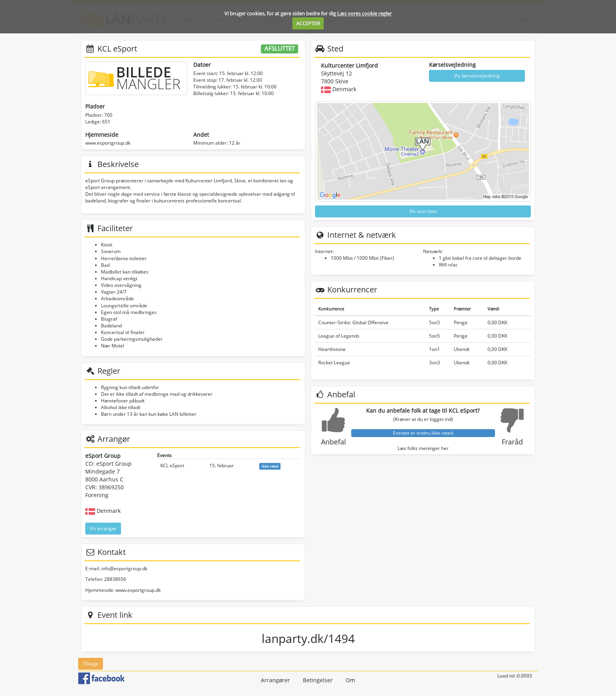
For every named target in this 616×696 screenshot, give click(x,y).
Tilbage (91, 664)
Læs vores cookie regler (364, 13)
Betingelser (318, 680)
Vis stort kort (423, 211)
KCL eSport (172, 466)
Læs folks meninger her (423, 448)
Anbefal (334, 442)
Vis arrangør (103, 528)
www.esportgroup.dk (108, 143)
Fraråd (512, 442)
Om (350, 680)
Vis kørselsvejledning (477, 76)
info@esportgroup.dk (124, 568)
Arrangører (275, 680)
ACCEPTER (308, 23)
